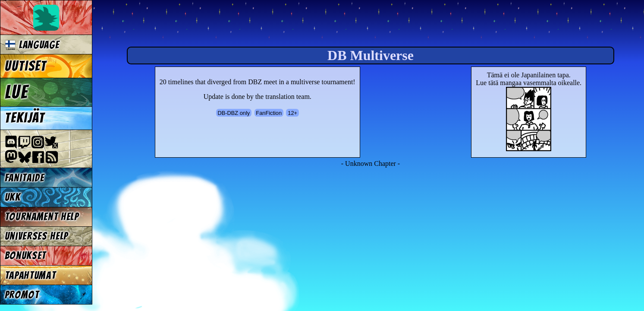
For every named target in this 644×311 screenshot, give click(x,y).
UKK (13, 197)
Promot (22, 295)
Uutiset (26, 66)
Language (32, 45)
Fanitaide (25, 178)
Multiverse (225, 24)
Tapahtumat (30, 275)
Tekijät (25, 118)
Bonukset (25, 255)
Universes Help (37, 236)
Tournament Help (42, 217)
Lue (17, 92)
